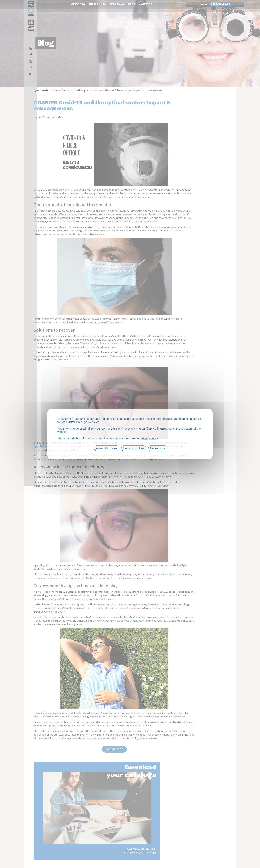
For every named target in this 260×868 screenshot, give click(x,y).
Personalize (158, 449)
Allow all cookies (107, 449)
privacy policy (149, 439)
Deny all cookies (134, 449)
